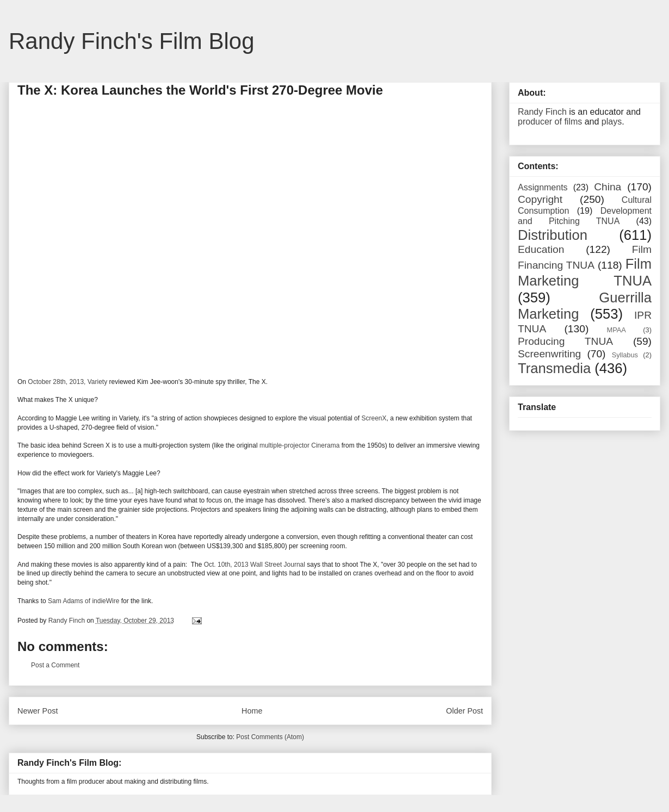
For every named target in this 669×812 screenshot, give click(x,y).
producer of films (550, 122)
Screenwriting (549, 354)
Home (252, 711)
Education (541, 249)
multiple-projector (284, 445)
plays (612, 122)
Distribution (553, 235)
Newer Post (38, 711)
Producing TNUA (565, 341)
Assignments (543, 187)
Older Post (464, 711)
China (608, 187)
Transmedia (554, 368)
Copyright (540, 199)
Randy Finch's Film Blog (132, 41)
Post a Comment (55, 665)
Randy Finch (542, 112)
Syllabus (625, 355)
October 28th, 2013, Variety (67, 382)
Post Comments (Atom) (270, 737)
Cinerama (325, 445)
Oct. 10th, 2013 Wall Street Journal (255, 565)
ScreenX (374, 418)
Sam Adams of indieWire (83, 601)
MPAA (617, 330)
